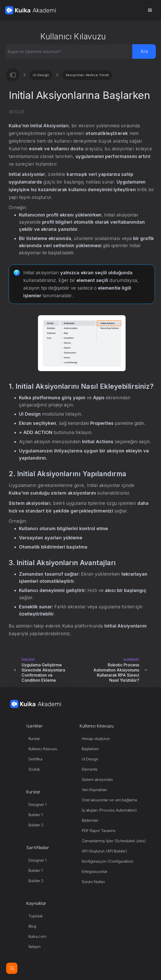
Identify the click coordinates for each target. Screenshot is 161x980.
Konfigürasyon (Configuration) (108, 861)
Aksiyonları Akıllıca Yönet (87, 75)
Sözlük (34, 769)
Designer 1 (37, 805)
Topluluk (36, 916)
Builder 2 (36, 825)
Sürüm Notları (93, 882)
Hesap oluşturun (96, 739)
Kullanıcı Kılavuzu (43, 749)
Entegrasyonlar (95, 871)
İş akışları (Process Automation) (109, 810)
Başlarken (90, 749)
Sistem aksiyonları (97, 779)
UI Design (41, 75)
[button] (150, 10)
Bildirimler (90, 820)
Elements (90, 769)
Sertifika (35, 759)
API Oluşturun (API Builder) (104, 851)
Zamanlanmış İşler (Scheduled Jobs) (114, 841)
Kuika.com (37, 936)
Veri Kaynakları (94, 790)
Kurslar (34, 739)
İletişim (34, 947)
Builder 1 (36, 815)
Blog (32, 926)
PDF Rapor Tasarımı (99, 831)
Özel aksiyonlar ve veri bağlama (109, 800)
